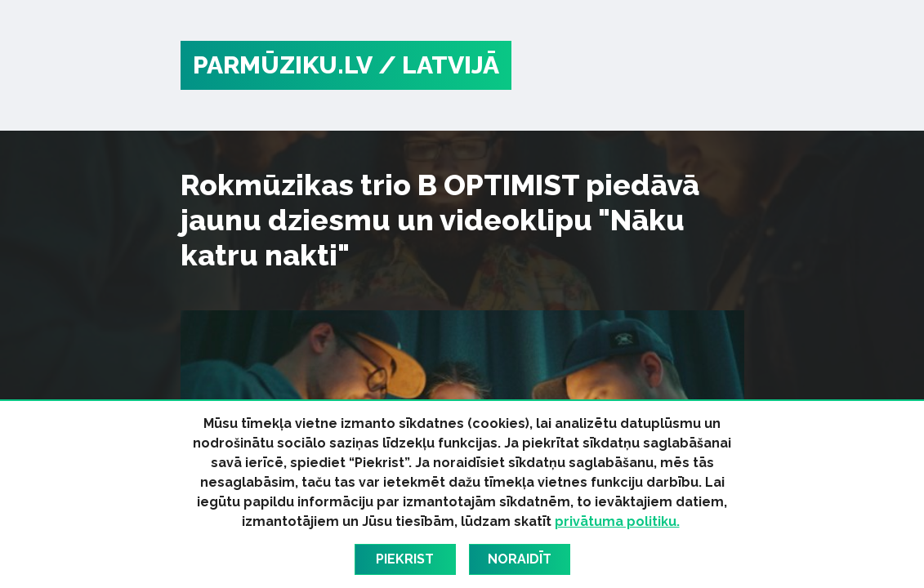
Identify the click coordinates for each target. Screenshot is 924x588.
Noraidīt (520, 559)
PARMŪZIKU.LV (283, 65)
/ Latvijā (439, 65)
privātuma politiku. (617, 521)
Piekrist (405, 559)
